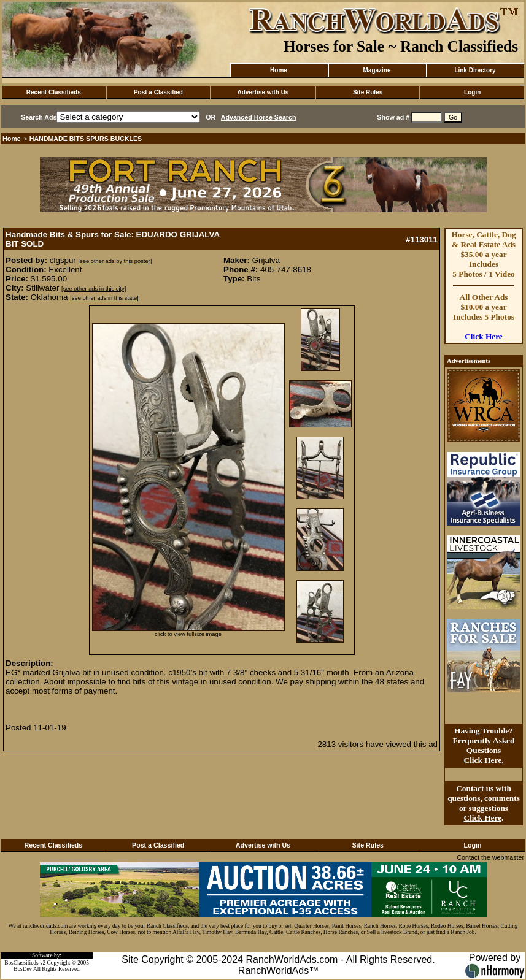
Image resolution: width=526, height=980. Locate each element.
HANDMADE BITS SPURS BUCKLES (86, 139)
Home (279, 70)
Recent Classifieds (54, 92)
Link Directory (475, 70)
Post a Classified (158, 92)
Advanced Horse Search (259, 117)
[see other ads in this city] (94, 289)
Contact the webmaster (490, 857)
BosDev (23, 969)
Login (472, 92)
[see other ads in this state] (104, 298)
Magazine (377, 70)
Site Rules (368, 92)
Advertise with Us (263, 92)
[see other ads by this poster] (115, 261)
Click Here (484, 336)
